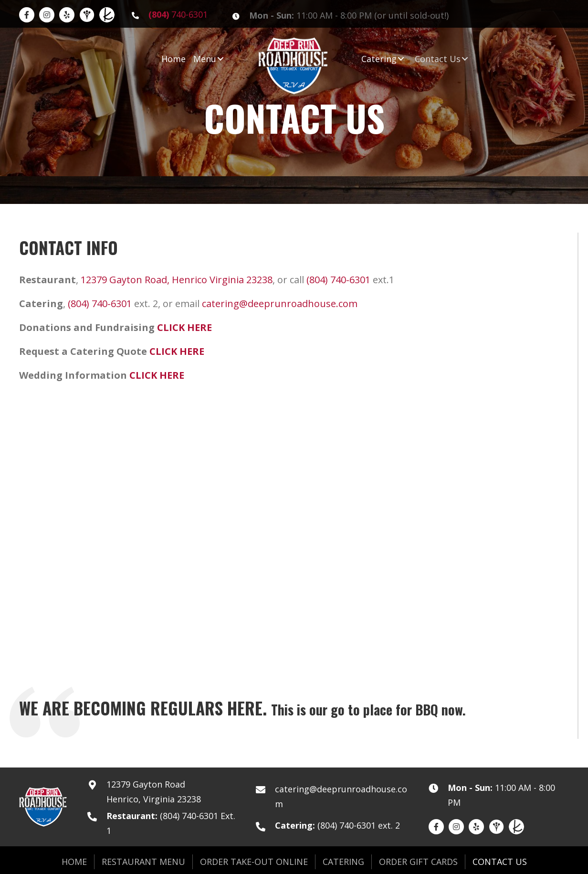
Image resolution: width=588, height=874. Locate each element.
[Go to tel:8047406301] (173, 15)
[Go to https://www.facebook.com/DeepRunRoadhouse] (27, 15)
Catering (343, 862)
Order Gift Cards (418, 862)
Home (74, 862)
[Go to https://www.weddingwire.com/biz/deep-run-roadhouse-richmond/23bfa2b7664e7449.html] (87, 15)
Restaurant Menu (143, 862)
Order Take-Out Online (254, 862)
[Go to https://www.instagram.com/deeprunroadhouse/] (47, 15)
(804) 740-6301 (338, 280)
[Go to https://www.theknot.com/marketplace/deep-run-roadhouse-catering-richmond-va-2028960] (107, 15)
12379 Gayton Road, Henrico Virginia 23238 (177, 280)
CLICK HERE (184, 327)
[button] (220, 59)
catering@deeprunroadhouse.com (280, 304)
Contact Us (500, 862)
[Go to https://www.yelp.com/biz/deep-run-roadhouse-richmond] (67, 15)
